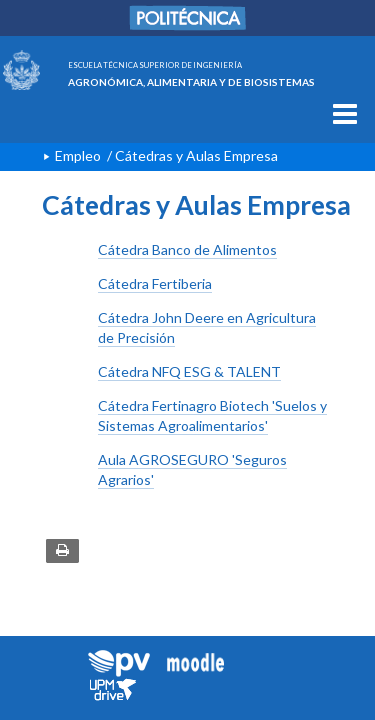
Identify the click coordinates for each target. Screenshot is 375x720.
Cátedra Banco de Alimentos (187, 249)
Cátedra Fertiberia (155, 283)
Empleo (78, 155)
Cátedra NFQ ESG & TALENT (189, 371)
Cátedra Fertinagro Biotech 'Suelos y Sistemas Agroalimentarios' (212, 415)
